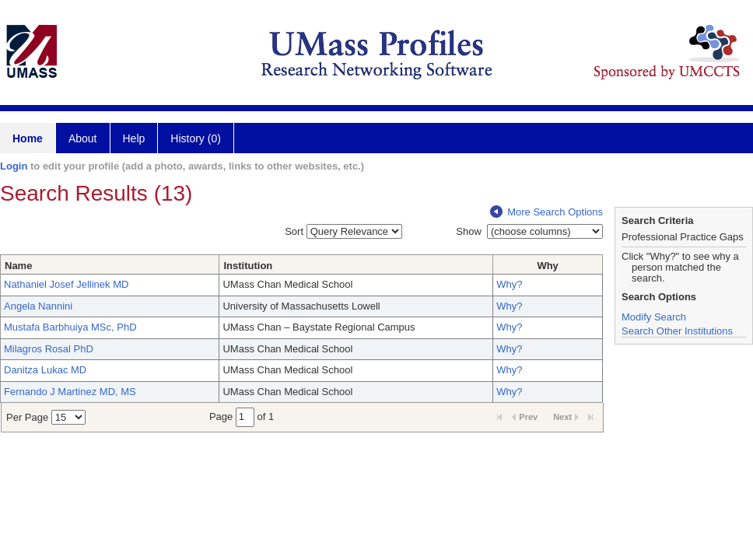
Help (134, 138)
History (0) (196, 138)
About (83, 138)
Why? (509, 284)
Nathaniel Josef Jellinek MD (66, 284)
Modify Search (654, 317)
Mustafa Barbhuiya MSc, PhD (70, 327)
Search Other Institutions (677, 331)
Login (14, 166)
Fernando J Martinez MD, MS (70, 392)
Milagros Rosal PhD (49, 349)
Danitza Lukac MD (45, 370)
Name (18, 266)
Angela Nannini (38, 306)
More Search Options (546, 212)
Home (28, 138)
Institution (248, 266)
